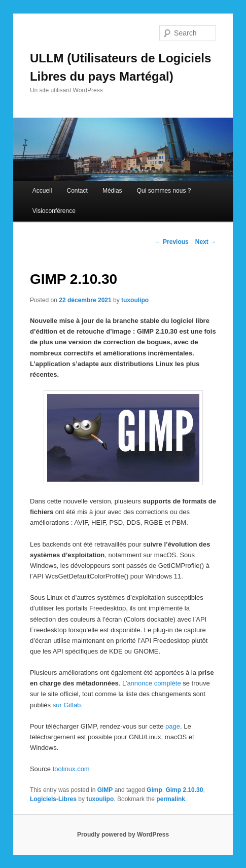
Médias (112, 191)
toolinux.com (71, 769)
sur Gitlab (67, 705)
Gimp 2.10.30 (184, 790)
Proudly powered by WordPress (123, 835)
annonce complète (154, 683)
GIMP (105, 790)
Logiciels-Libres (53, 799)
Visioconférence (54, 211)
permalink (171, 799)
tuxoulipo (135, 300)
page (173, 726)
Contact (77, 191)
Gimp (154, 790)
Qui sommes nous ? (164, 191)
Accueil (42, 191)
